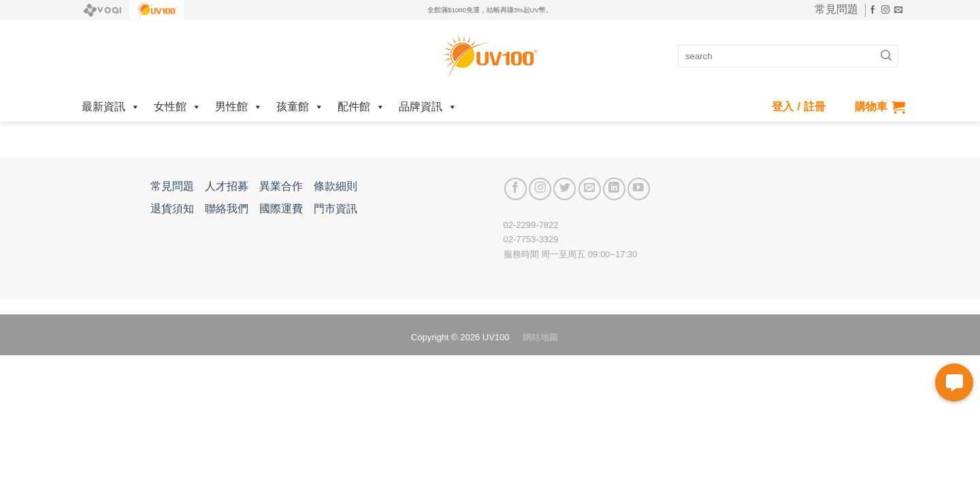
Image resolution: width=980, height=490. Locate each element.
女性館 (178, 107)
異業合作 (281, 186)
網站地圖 (540, 337)
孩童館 (300, 107)
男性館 (239, 107)
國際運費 (281, 209)
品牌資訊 (428, 107)
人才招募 (227, 186)
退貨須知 (172, 209)
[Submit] (886, 56)
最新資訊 (111, 107)
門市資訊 (336, 209)
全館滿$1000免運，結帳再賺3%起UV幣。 (490, 10)
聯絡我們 (227, 209)
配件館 (361, 107)
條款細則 (336, 186)
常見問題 (836, 10)
